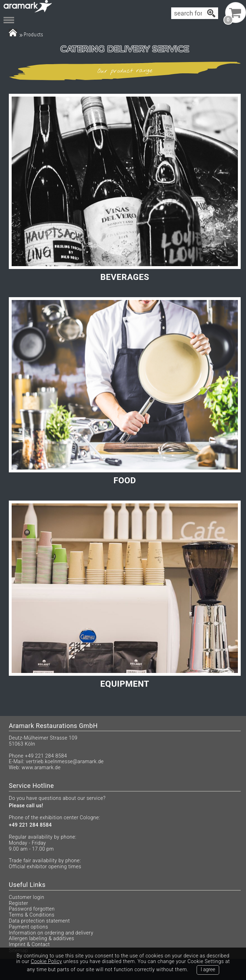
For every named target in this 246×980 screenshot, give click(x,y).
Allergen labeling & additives (41, 938)
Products (33, 34)
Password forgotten (32, 909)
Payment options (28, 927)
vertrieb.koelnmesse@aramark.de (65, 761)
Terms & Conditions (32, 915)
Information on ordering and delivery (51, 933)
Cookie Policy (46, 961)
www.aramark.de (41, 767)
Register (19, 903)
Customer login (26, 897)
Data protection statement (39, 921)
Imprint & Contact (29, 944)
